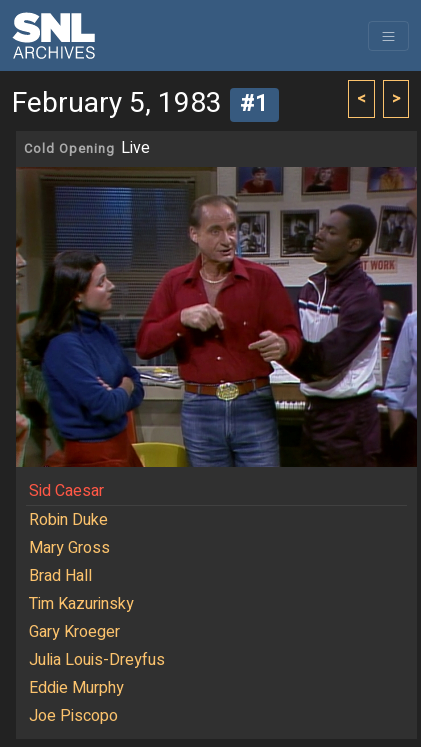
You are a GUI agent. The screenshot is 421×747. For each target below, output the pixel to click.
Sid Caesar (66, 491)
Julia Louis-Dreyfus (97, 660)
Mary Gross (69, 548)
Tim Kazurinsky (81, 604)
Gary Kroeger (74, 632)
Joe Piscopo (73, 716)
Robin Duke (68, 520)
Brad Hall (60, 576)
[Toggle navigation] (388, 36)
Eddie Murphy (76, 688)
